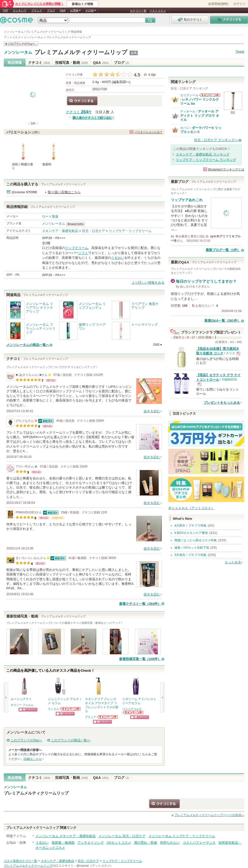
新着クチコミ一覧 (140, 604)
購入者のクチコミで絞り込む (92, 118)
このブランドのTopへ (26, 740)
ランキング (20, 10)
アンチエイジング (91, 843)
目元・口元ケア (94, 231)
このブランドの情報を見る (21, 44)
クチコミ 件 (79, 112)
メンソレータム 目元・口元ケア (122, 836)
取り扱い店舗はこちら (64, 192)
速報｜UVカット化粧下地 (192, 548)
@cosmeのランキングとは (226, 169)
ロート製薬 (50, 216)
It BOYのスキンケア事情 (191, 533)
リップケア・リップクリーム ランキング (206, 160)
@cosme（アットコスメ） (95, 866)
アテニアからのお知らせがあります (108, 717)
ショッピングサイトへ (28, 710)
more (156, 344)
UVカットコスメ (119, 843)
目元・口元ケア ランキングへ (216, 140)
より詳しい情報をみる (148, 283)
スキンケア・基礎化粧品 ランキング (203, 154)
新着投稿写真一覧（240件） (140, 659)
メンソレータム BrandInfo (77, 224)
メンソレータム (18, 52)
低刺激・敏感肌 (63, 843)
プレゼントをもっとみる (222, 403)
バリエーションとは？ (149, 132)
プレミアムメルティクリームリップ (81, 52)
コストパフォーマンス (199, 843)
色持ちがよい (170, 843)
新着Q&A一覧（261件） (222, 321)
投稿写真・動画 (71, 63)
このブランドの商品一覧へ (71, 740)
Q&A (63, 10)
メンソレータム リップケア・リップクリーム (182, 836)
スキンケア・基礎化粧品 (60, 231)
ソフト (83, 253)
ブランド (37, 10)
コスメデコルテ (132, 709)
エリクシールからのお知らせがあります (210, 95)
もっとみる (233, 562)
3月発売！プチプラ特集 (190, 555)
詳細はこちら (33, 759)
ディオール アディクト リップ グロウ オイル (200, 115)
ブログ (51, 10)
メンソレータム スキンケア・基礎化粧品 (66, 836)
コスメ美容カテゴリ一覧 (20, 861)
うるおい (118, 258)
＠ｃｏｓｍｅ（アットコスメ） (191, 508)
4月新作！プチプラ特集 (190, 526)
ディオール (188, 111)
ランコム (53, 709)
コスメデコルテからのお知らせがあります (133, 712)
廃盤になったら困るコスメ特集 (196, 540)
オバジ (185, 128)
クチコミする (82, 101)
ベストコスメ (158, 11)
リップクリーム (77, 248)
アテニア (91, 717)
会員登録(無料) (218, 4)
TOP (5, 10)
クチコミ (39, 63)
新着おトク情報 (82, 4)
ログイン (239, 4)
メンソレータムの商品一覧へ (28, 345)
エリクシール (189, 95)
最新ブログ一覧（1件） (223, 250)
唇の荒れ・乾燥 (146, 843)
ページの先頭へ (209, 815)
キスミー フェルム (22, 705)
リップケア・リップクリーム (130, 231)
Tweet (240, 52)
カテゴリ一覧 (138, 11)
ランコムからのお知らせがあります (70, 709)
